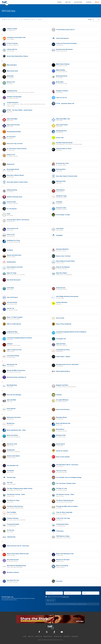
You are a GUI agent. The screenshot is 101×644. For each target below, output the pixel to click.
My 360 (69, 2)
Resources (75, 636)
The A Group (61, 640)
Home (25, 636)
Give (98, 2)
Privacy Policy (74, 604)
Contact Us (38, 636)
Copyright (67, 636)
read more (66, 597)
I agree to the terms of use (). (57, 597)
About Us (31, 636)
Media (90, 19)
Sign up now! (50, 600)
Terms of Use (81, 604)
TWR (51, 640)
